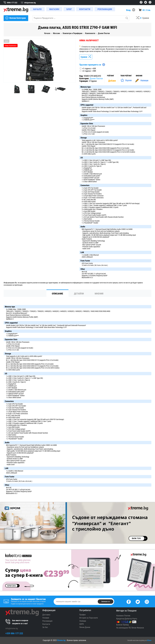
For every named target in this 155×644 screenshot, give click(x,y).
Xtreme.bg (61, 640)
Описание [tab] (57, 294)
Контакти (46, 624)
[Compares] (142, 18)
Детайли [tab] (79, 294)
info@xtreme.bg (12, 628)
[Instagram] (147, 601)
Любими (83, 621)
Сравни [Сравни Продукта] (86, 57)
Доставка (46, 615)
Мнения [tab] (99, 294)
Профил (82, 615)
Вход (128, 10)
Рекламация (47, 621)
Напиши (144, 80)
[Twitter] (138, 601)
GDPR (81, 624)
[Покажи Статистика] (112, 81)
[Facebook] (129, 601)
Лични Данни (85, 627)
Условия (46, 618)
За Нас (45, 627)
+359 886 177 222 (14, 633)
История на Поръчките (89, 618)
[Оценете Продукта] (126, 80)
